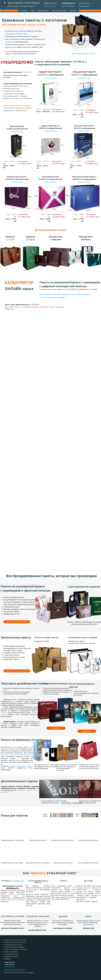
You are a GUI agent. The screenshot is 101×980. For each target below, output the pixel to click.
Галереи (16, 900)
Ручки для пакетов (14, 815)
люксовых (32, 54)
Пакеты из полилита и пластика (16, 949)
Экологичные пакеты (16, 637)
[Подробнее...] (56, 728)
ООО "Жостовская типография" (24, 972)
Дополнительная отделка (19, 781)
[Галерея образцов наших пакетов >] (84, 54)
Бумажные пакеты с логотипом (15, 940)
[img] (13, 832)
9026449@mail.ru (13, 888)
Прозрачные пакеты (12, 954)
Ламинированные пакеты (13, 945)
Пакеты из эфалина (11, 952)
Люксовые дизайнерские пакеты (25, 683)
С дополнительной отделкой (84, 587)
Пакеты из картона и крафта (14, 947)
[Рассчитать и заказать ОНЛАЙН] (17, 622)
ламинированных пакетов (29, 707)
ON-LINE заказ (88, 924)
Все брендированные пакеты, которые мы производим (52, 576)
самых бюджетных (20, 54)
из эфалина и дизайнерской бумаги (22, 711)
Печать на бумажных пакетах (22, 740)
